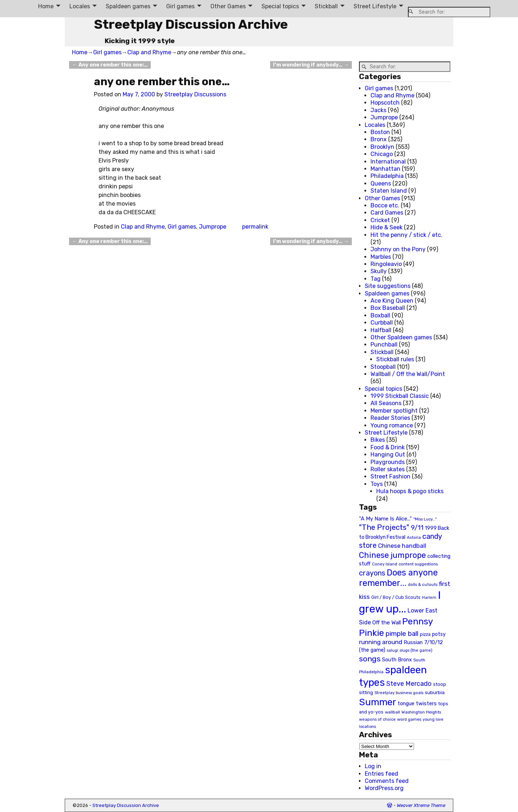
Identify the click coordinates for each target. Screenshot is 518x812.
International (388, 162)
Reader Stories (390, 418)
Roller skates (388, 469)
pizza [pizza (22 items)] (425, 634)
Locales (80, 6)
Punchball (384, 345)
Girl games (180, 6)
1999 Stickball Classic (400, 396)
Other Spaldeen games (401, 337)
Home (46, 6)
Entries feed (381, 774)
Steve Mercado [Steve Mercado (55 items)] (409, 683)
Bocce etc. (385, 205)
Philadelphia (387, 176)
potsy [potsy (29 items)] (439, 634)
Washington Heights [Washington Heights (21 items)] (421, 712)
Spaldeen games (128, 6)
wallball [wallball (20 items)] (392, 712)
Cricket (380, 220)
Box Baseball (388, 308)
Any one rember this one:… (110, 65)
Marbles (381, 257)
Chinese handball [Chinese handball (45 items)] (402, 546)
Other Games (228, 6)
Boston (380, 132)
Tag (376, 279)
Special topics (280, 6)
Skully (379, 271)
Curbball (382, 323)
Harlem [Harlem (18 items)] (429, 598)
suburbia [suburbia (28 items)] (435, 692)
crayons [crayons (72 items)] (372, 573)
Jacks (378, 110)
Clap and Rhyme (149, 52)
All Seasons (386, 403)
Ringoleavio (386, 264)
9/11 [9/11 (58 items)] (417, 528)
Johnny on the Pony (398, 249)
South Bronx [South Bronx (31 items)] (397, 660)
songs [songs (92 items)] (370, 659)
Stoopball (383, 367)
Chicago (382, 154)
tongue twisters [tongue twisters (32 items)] (417, 703)
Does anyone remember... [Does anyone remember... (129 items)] (398, 578)
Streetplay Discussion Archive (191, 24)
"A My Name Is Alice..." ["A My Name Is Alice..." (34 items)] (385, 519)
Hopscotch (385, 103)
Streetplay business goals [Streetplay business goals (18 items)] (399, 693)
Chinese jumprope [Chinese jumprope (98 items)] (392, 555)
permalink (255, 227)
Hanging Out (388, 455)
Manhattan (385, 169)
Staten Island (389, 191)
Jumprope (213, 227)
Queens (381, 183)
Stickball (326, 6)
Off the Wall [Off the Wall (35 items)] (387, 623)
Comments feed (387, 781)
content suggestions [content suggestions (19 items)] (418, 564)
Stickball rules (395, 359)
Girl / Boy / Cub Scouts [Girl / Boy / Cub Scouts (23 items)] (396, 597)
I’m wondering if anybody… (311, 65)
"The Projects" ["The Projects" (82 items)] (384, 527)
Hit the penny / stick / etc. (406, 235)
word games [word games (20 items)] (409, 719)
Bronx (379, 139)
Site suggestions (388, 286)
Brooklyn (382, 147)
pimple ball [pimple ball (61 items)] (402, 634)
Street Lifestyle (375, 6)
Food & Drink (388, 447)
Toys (377, 484)
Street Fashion (390, 476)
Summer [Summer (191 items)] (378, 702)
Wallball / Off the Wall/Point (408, 374)
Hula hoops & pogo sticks (410, 491)
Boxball (380, 315)
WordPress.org (384, 788)
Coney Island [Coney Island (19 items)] (385, 564)
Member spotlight (394, 411)
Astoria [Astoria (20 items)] (414, 537)
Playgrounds (388, 462)
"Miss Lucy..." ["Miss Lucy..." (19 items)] (425, 519)
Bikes (378, 440)
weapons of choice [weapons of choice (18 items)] (377, 719)
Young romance (392, 425)
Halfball (381, 330)
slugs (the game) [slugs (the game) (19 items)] (416, 650)
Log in (373, 766)
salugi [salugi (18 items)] (392, 650)
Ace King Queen (392, 301)
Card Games (387, 213)
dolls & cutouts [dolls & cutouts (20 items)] (423, 584)
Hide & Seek (387, 227)
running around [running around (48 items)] (381, 642)
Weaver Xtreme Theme (421, 805)
